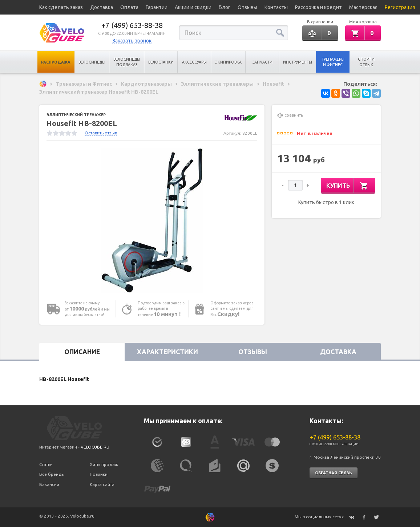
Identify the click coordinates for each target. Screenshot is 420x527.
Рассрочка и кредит (318, 7)
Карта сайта (102, 484)
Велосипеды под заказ (127, 62)
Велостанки (161, 62)
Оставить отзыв (101, 133)
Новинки (99, 474)
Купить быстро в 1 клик (326, 202)
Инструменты (298, 62)
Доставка (102, 7)
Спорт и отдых (366, 62)
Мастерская (363, 7)
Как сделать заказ (61, 7)
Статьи (46, 464)
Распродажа (56, 62)
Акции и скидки (193, 7)
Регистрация (400, 7)
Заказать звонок (132, 41)
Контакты (276, 7)
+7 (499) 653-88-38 (132, 25)
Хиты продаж (104, 464)
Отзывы (247, 7)
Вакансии (49, 484)
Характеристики (167, 352)
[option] (152, 220)
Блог (225, 7)
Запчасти (262, 62)
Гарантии (157, 7)
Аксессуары (194, 62)
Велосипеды (92, 62)
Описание (82, 352)
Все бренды (52, 474)
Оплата (129, 7)
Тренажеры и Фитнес (333, 62)
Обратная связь (334, 473)
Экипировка (228, 62)
